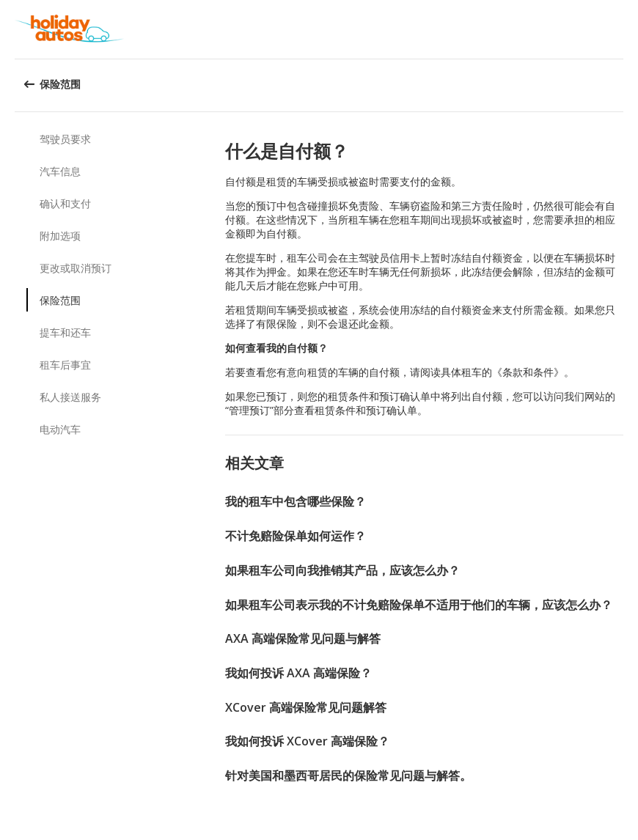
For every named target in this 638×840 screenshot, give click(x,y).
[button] (622, 29)
